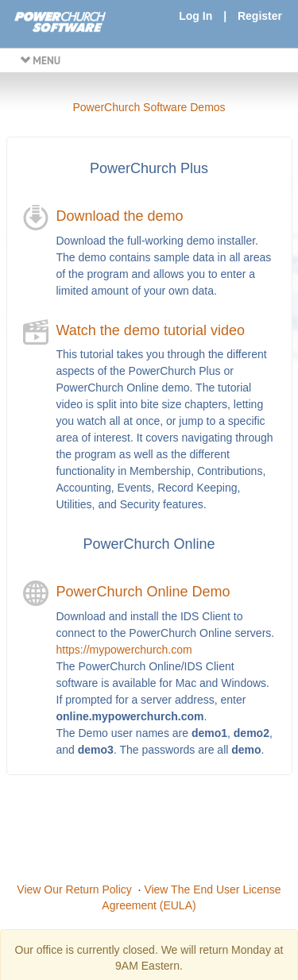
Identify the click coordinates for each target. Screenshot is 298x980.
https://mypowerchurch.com (124, 650)
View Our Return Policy (74, 889)
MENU (40, 60)
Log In (195, 16)
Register (260, 16)
